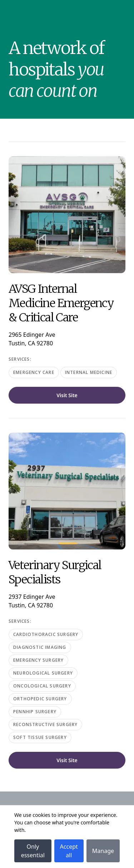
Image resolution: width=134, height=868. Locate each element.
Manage (103, 851)
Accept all (69, 851)
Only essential (33, 851)
